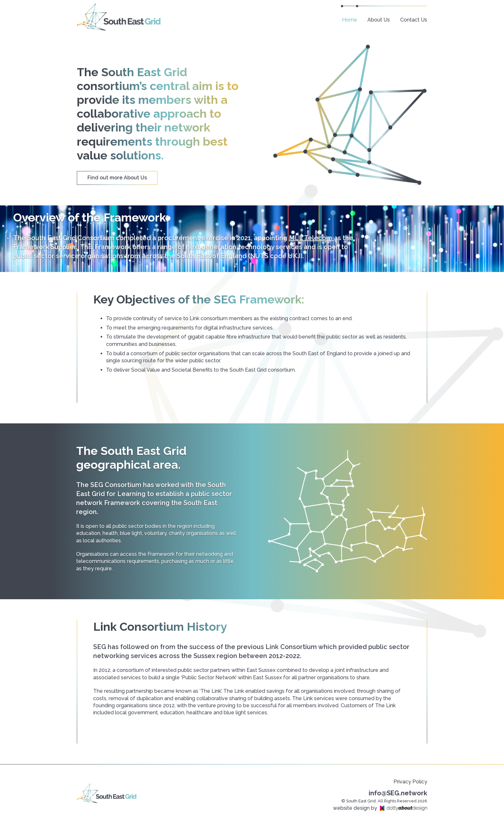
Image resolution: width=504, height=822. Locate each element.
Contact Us (414, 20)
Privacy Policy (410, 782)
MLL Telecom (311, 238)
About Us (379, 20)
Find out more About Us (117, 178)
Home (350, 20)
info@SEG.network (398, 793)
